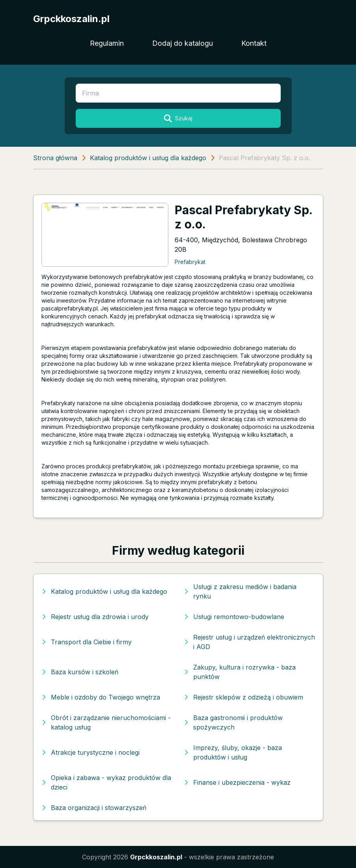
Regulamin (107, 43)
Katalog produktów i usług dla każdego (148, 158)
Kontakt (254, 43)
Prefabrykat (190, 262)
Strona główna (55, 158)
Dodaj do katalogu (183, 43)
